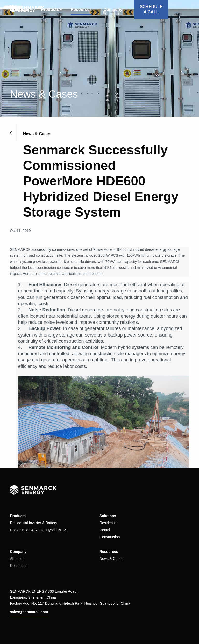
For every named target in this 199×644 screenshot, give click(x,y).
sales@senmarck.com (29, 612)
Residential (108, 523)
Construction (110, 537)
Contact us (19, 566)
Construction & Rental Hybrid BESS (39, 530)
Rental (105, 530)
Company (113, 9)
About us (17, 559)
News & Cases (111, 559)
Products (18, 516)
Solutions (108, 516)
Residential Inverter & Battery (33, 523)
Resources (81, 9)
